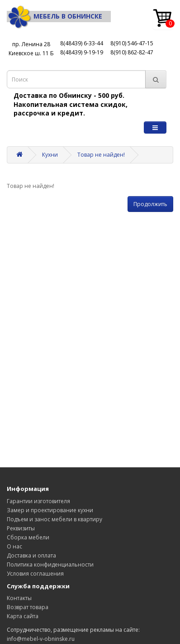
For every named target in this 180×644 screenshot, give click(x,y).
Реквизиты (21, 528)
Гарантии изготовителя (38, 501)
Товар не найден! (101, 155)
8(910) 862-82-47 (132, 52)
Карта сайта (23, 616)
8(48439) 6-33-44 (82, 43)
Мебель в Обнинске (54, 16)
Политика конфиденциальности (50, 565)
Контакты (19, 598)
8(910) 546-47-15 (132, 43)
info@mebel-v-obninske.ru (41, 639)
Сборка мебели (28, 537)
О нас (14, 546)
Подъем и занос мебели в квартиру (54, 519)
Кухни (50, 155)
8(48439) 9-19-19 (82, 52)
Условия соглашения (35, 574)
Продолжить (150, 204)
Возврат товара (28, 607)
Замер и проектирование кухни (50, 510)
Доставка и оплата (31, 555)
